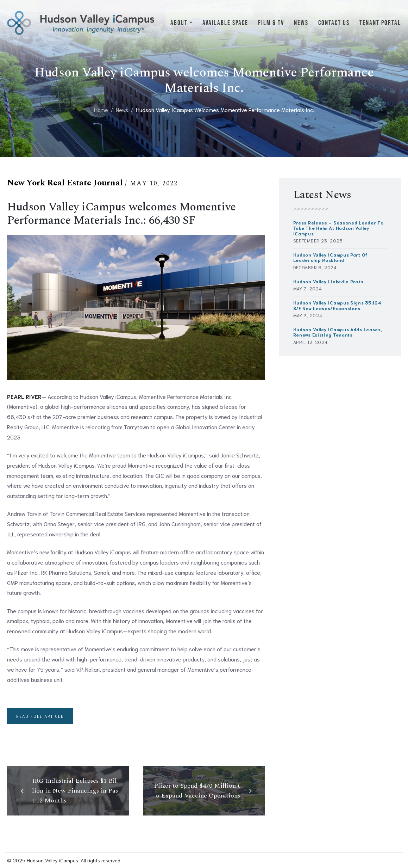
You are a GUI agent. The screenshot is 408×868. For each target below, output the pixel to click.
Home (101, 109)
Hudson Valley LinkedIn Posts (328, 281)
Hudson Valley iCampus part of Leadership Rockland (330, 257)
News (122, 109)
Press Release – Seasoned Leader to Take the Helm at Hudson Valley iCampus (338, 228)
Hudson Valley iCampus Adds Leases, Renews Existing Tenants (338, 332)
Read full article (40, 716)
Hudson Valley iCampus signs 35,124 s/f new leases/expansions (337, 305)
